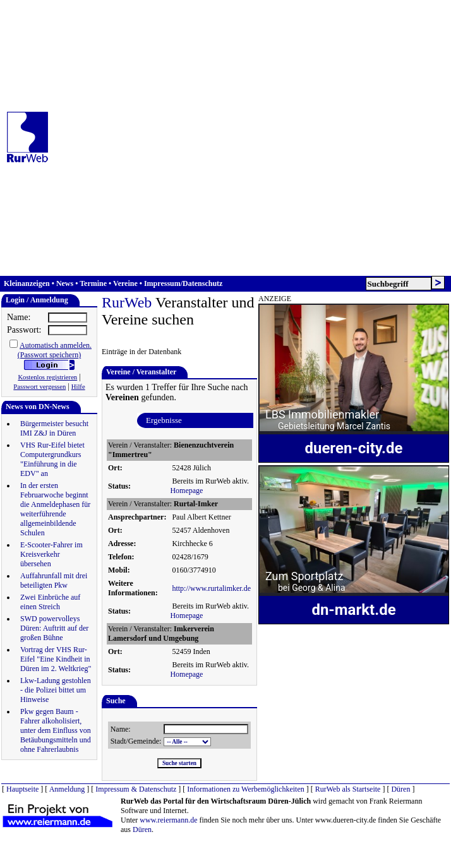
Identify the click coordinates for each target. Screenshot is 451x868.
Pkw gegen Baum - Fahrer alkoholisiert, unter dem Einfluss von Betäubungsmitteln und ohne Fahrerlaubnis (56, 730)
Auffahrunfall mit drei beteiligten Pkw (54, 580)
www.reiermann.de (168, 820)
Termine (93, 283)
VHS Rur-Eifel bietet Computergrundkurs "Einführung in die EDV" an (52, 459)
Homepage (186, 490)
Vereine (125, 283)
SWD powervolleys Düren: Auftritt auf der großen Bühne (54, 628)
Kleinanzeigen (27, 283)
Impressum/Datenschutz (183, 283)
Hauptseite (22, 789)
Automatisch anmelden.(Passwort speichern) (55, 350)
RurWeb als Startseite (348, 789)
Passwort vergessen (39, 387)
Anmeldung (67, 789)
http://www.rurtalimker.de (211, 588)
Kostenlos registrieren (47, 377)
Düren (400, 789)
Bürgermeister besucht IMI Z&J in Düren (54, 428)
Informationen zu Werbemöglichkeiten (245, 789)
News (65, 283)
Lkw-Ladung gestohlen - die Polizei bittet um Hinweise (56, 690)
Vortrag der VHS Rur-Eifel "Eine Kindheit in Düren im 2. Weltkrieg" (56, 659)
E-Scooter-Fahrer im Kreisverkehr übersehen (51, 554)
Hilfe (78, 387)
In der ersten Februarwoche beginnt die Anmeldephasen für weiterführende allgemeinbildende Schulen (55, 509)
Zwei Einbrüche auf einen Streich (50, 602)
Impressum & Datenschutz (136, 789)
